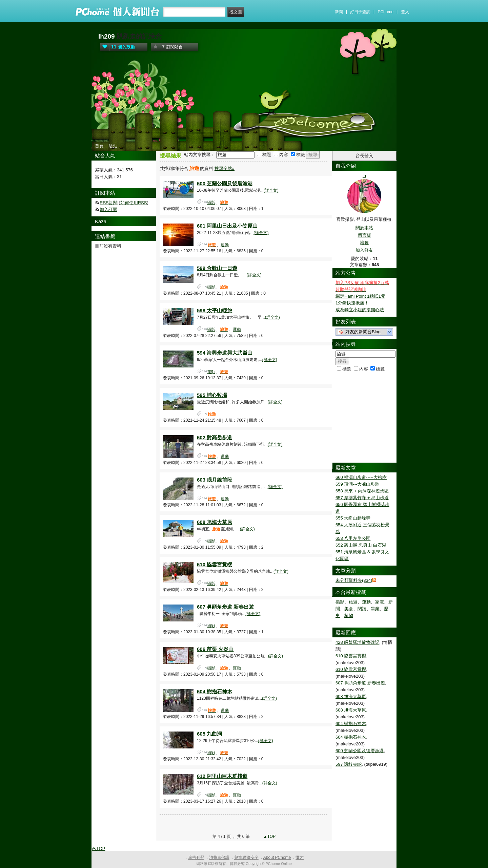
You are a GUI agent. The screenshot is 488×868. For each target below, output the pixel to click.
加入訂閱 (108, 209)
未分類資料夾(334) (354, 580)
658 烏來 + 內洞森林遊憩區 (362, 491)
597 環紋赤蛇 (349, 764)
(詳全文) (271, 190)
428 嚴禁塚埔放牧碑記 (357, 642)
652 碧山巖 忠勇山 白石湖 (361, 545)
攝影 (211, 203)
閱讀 (362, 609)
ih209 (107, 36)
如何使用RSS (134, 203)
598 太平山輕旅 (215, 310)
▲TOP (269, 837)
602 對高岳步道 (215, 437)
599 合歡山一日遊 (217, 268)
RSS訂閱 (109, 203)
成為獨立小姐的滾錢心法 (360, 310)
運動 (225, 245)
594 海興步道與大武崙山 (225, 353)
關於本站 (364, 228)
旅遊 (353, 602)
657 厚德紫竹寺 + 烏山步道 (362, 498)
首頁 (99, 146)
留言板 (364, 235)
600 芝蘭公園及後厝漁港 (225, 183)
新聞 (339, 12)
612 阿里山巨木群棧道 (222, 776)
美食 (349, 609)
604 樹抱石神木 (215, 691)
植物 (349, 616)
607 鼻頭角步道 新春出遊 (225, 607)
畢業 (375, 609)
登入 (405, 12)
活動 (113, 146)
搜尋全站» (225, 168)
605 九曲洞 (209, 734)
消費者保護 (219, 858)
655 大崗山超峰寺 (353, 518)
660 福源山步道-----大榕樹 (361, 477)
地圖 (364, 243)
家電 (380, 602)
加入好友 (364, 250)
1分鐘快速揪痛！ (352, 303)
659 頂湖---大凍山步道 (357, 484)
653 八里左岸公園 (353, 538)
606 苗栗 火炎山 (215, 649)
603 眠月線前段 (215, 480)
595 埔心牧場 (212, 395)
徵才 (300, 858)
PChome (385, 12)
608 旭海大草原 (215, 522)
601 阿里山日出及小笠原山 (227, 226)
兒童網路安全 (246, 858)
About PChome (277, 858)
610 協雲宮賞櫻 (215, 564)
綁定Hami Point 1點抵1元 (360, 296)
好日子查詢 (360, 12)
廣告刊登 (196, 858)
